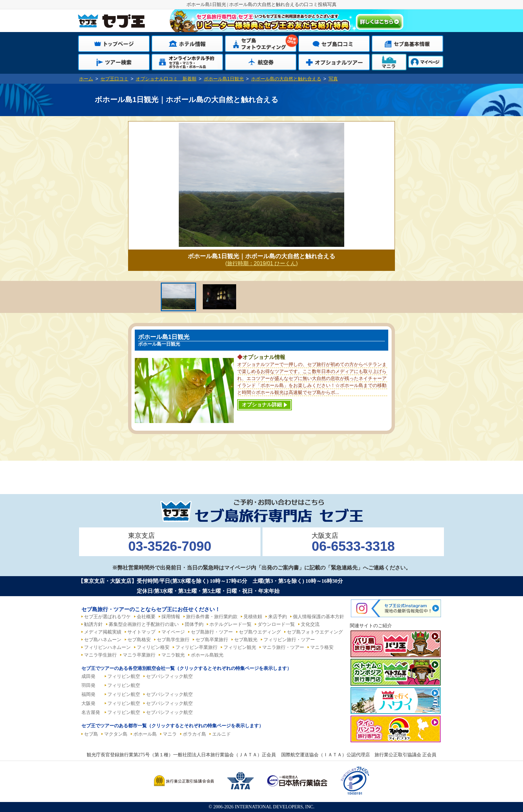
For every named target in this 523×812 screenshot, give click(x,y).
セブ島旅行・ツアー (212, 632)
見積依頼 (253, 617)
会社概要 (146, 617)
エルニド (221, 734)
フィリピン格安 (153, 647)
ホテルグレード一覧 (230, 624)
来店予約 (278, 617)
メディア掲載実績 (103, 632)
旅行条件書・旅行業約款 (212, 617)
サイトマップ (141, 632)
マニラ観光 (173, 655)
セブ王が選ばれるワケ (107, 617)
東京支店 (170, 543)
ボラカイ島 (194, 734)
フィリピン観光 (240, 647)
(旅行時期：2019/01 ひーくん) (262, 263)
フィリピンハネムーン (107, 647)
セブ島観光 (246, 640)
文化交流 (310, 624)
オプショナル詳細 (262, 404)
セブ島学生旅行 (173, 640)
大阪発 (88, 703)
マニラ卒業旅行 (139, 655)
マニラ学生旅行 (100, 655)
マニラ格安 (322, 647)
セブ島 (91, 734)
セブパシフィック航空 (169, 676)
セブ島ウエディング (260, 632)
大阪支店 (353, 543)
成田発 (88, 676)
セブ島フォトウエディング (315, 632)
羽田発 (88, 685)
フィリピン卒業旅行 (196, 647)
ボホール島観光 (207, 655)
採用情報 (171, 617)
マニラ (170, 734)
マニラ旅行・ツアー (283, 647)
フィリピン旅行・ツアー (289, 640)
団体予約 (194, 624)
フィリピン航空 (124, 676)
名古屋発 (91, 712)
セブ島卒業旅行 (212, 640)
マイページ (173, 632)
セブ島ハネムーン (103, 640)
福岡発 (88, 694)
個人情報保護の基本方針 (319, 617)
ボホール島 (145, 734)
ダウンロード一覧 (276, 624)
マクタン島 (116, 734)
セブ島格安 (139, 640)
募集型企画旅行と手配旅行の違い (144, 624)
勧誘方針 (93, 624)
